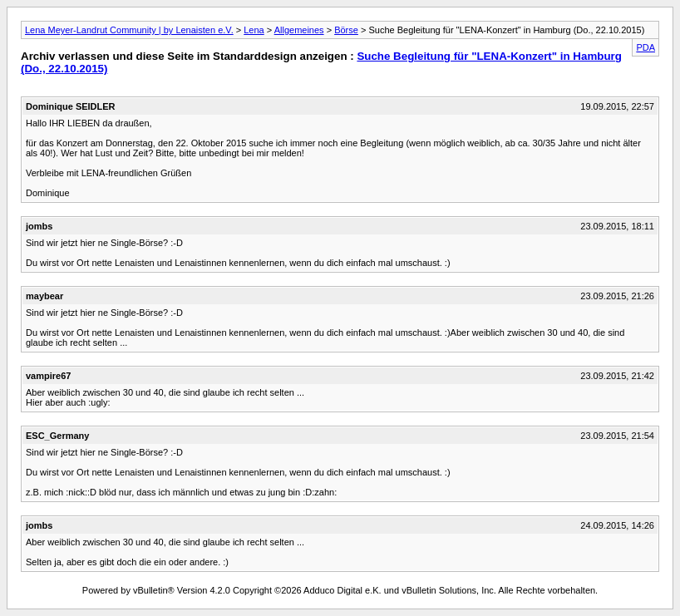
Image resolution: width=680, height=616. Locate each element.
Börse (346, 30)
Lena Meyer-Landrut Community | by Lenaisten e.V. (129, 30)
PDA (646, 47)
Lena (254, 30)
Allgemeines (299, 30)
